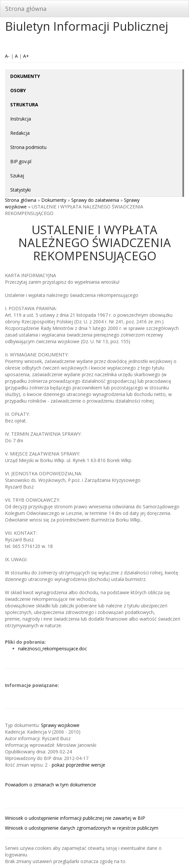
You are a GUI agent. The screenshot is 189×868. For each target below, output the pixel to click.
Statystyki (20, 190)
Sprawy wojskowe (60, 725)
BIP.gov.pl (21, 161)
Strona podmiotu (28, 147)
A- (7, 56)
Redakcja (20, 133)
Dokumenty (54, 200)
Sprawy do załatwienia (95, 200)
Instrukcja (21, 119)
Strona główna (26, 9)
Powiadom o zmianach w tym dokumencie (50, 785)
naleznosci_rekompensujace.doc (53, 649)
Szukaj (17, 176)
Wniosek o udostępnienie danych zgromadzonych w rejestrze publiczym (82, 828)
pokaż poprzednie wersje (79, 765)
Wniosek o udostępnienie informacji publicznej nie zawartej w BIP (75, 818)
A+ (26, 56)
